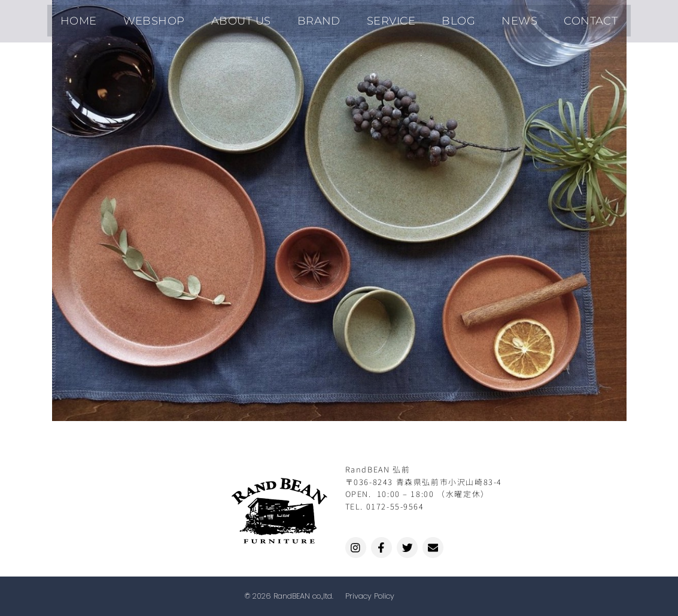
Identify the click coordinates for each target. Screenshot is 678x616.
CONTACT (556, 18)
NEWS (494, 18)
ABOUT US (256, 18)
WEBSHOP (180, 18)
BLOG (443, 18)
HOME (114, 18)
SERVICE (386, 18)
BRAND (324, 18)
